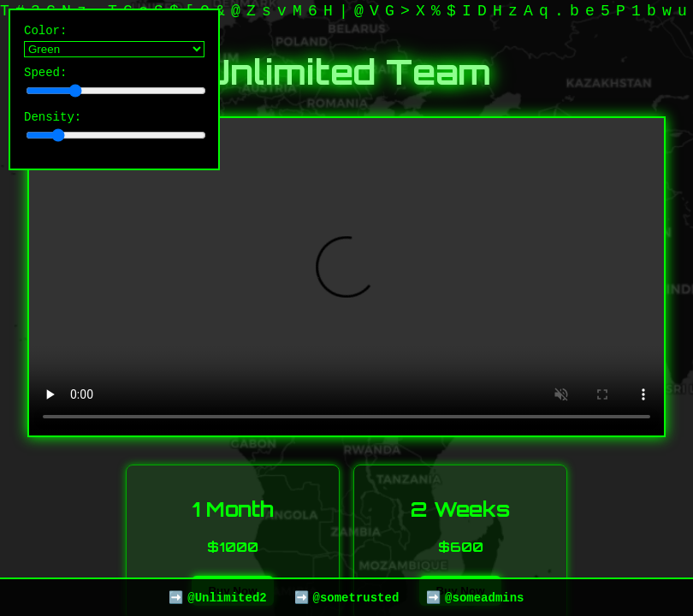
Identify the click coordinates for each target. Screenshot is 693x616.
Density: (114, 133)
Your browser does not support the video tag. (346, 277)
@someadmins (484, 597)
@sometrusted (355, 597)
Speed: (114, 86)
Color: (114, 42)
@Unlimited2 (227, 597)
